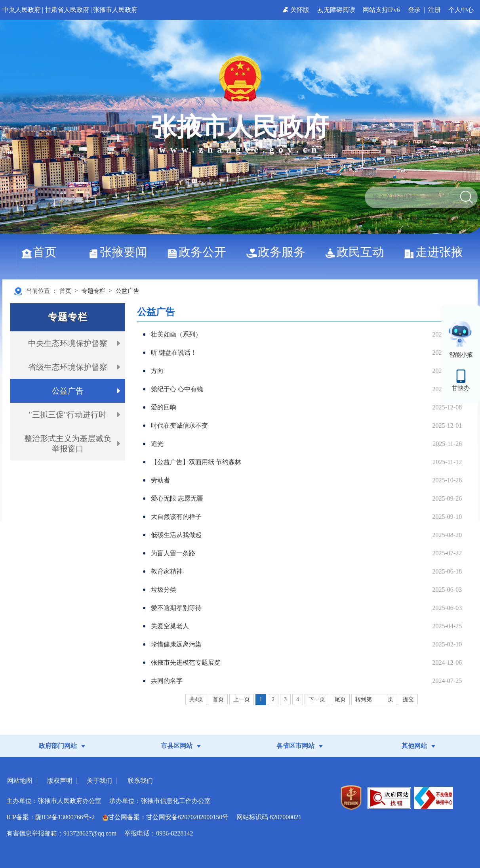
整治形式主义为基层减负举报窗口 (68, 444)
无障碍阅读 (337, 10)
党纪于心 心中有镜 (177, 389)
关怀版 (297, 10)
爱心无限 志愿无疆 (177, 498)
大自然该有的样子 (176, 517)
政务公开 (199, 252)
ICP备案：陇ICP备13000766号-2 (50, 817)
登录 (414, 10)
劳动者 (160, 480)
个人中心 (461, 10)
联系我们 (140, 781)
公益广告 (128, 291)
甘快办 (461, 388)
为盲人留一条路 (173, 553)
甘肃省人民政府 (67, 10)
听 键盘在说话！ (174, 353)
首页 (42, 252)
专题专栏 (93, 291)
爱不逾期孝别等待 (176, 608)
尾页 (340, 699)
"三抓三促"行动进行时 (68, 415)
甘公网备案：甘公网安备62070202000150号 (166, 817)
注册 (434, 10)
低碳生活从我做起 (176, 535)
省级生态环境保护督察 (68, 367)
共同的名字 (167, 681)
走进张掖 (436, 252)
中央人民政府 (21, 10)
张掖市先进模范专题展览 (186, 662)
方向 (157, 371)
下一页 (317, 699)
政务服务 (279, 252)
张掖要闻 (121, 252)
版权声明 (60, 781)
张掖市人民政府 (115, 10)
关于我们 (99, 781)
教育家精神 (167, 571)
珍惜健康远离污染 (176, 644)
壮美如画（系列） (176, 334)
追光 (157, 444)
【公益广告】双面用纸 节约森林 (196, 462)
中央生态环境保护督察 (68, 343)
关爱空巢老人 (170, 626)
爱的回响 (164, 407)
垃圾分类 (164, 590)
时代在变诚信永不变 (179, 425)
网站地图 (20, 781)
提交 (408, 699)
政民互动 (357, 252)
